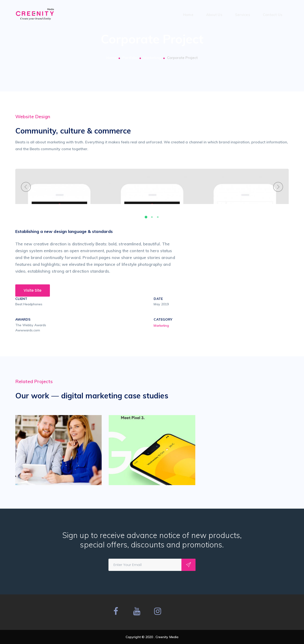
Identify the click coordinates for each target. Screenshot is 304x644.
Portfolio (130, 58)
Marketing (152, 58)
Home (111, 58)
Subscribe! (188, 565)
